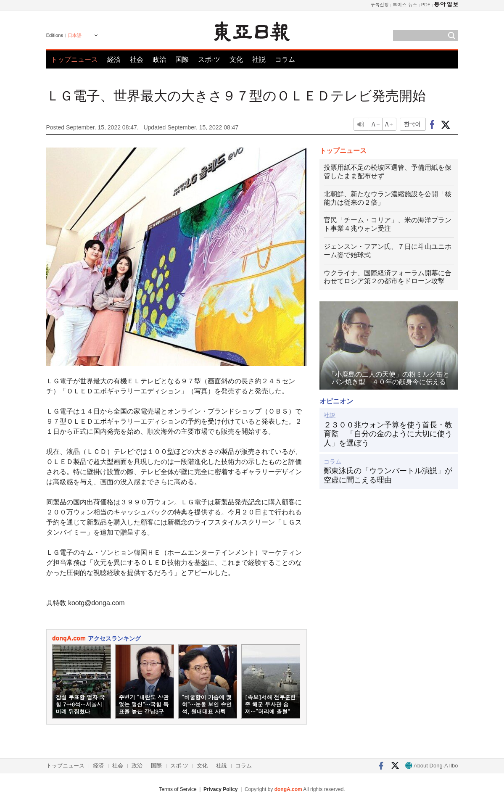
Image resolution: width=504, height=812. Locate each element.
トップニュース (74, 59)
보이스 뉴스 (405, 4)
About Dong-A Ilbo (431, 766)
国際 (182, 59)
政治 (159, 59)
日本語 (75, 35)
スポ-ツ (209, 59)
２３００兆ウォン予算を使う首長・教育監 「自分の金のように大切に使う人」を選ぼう (388, 434)
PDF (426, 4)
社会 (137, 59)
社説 (259, 59)
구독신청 (380, 4)
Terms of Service (178, 789)
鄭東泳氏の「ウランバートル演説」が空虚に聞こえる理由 (388, 475)
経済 (114, 59)
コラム (285, 59)
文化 (236, 59)
